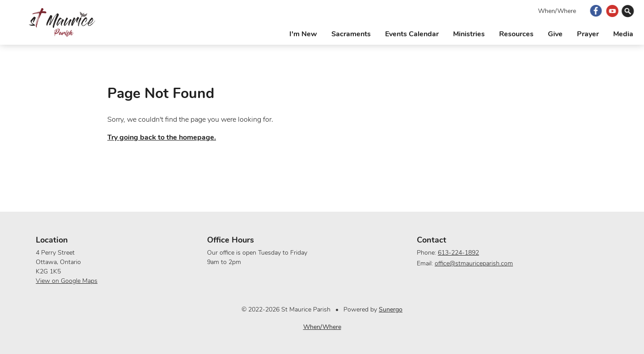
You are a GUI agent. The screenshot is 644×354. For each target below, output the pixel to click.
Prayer (588, 34)
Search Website (629, 11)
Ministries (469, 34)
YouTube (612, 11)
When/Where (557, 11)
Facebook (596, 11)
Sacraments (351, 34)
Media (623, 34)
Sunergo (391, 309)
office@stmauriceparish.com (474, 263)
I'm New (303, 34)
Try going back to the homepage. (162, 137)
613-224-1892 (458, 253)
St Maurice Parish (62, 22)
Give (555, 34)
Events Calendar (412, 34)
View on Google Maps (67, 281)
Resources (516, 34)
